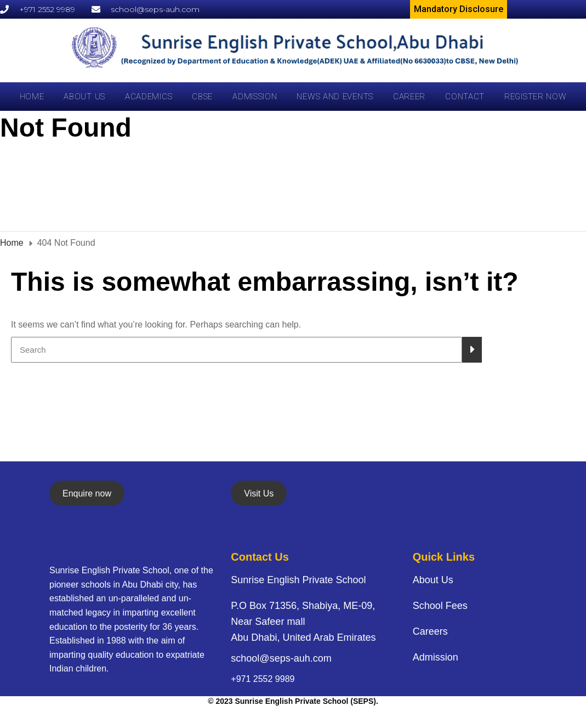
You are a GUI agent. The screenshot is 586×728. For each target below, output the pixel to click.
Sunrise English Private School (298, 580)
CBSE (202, 97)
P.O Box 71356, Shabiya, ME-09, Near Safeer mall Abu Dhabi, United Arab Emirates (303, 622)
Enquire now (87, 493)
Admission (255, 97)
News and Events (335, 97)
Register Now (535, 97)
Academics (149, 97)
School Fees (440, 606)
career (409, 97)
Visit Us (259, 493)
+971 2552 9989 (263, 679)
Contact (465, 97)
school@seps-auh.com (281, 658)
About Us (84, 97)
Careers (430, 631)
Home (32, 97)
